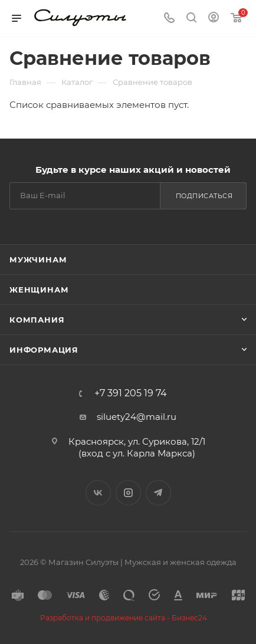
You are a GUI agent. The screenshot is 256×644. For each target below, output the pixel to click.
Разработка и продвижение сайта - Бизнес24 (124, 618)
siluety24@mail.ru (137, 417)
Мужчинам (38, 259)
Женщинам (39, 290)
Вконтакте (98, 493)
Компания (37, 320)
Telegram (158, 493)
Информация (44, 350)
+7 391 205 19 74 (131, 393)
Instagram (128, 493)
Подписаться (204, 196)
